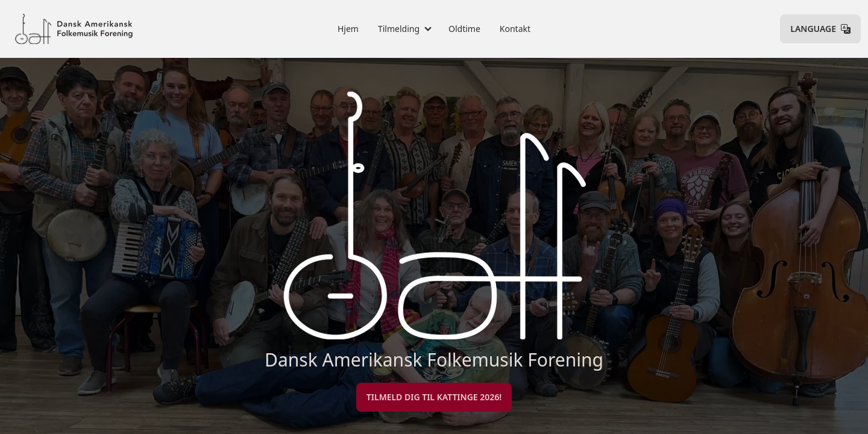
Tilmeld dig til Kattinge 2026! (434, 397)
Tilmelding (399, 29)
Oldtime (464, 29)
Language (820, 29)
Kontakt (515, 29)
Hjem (348, 29)
